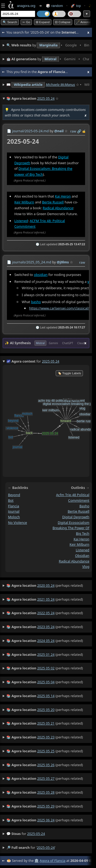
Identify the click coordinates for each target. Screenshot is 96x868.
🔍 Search (10, 22)
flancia (14, 506)
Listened (21, 220)
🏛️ (37, 861)
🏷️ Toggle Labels (69, 373)
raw (73, 131)
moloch (14, 517)
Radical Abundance (58, 208)
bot (11, 500)
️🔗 (79, 131)
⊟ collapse (63, 22)
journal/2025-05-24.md (30, 131)
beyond (14, 495)
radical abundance (74, 561)
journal (14, 511)
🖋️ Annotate (84, 22)
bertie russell (79, 511)
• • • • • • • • (48, 45)
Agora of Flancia (53, 861)
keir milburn (79, 544)
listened (83, 550)
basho (36, 302)
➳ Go (26, 22)
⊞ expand (43, 22)
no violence (17, 523)
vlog (86, 566)
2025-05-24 (36, 834)
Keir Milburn (24, 202)
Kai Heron (63, 196)
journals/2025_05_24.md (32, 262)
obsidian (41, 274)
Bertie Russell (53, 202)
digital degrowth (76, 517)
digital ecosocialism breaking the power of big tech (71, 528)
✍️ (84, 131)
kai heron (81, 539)
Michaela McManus (61, 85)
